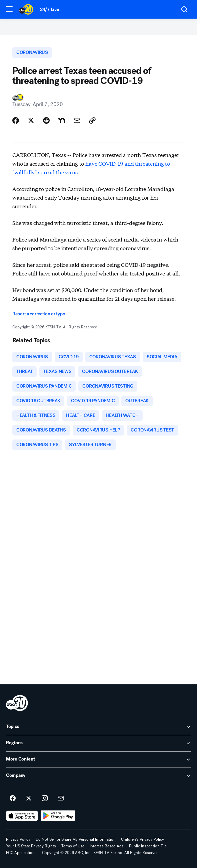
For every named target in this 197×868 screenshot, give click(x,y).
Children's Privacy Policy (142, 839)
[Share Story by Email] (77, 120)
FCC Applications (21, 853)
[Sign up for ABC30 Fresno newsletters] (61, 798)
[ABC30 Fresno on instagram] (45, 798)
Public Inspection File (148, 846)
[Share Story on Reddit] (46, 120)
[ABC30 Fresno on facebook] (13, 798)
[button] (9, 9)
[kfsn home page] (17, 703)
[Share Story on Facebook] (16, 120)
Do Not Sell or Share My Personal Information (76, 839)
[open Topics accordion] (98, 727)
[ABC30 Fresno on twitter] (29, 798)
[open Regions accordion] (98, 743)
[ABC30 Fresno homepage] (26, 9)
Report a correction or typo (39, 314)
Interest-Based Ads (107, 846)
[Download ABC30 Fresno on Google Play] (58, 816)
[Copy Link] (92, 120)
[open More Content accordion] (98, 760)
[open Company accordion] (98, 776)
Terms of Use (73, 846)
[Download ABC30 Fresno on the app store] (22, 816)
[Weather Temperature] (164, 9)
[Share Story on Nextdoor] (62, 120)
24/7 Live (49, 9)
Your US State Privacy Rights (31, 846)
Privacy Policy (18, 839)
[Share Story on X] (31, 120)
